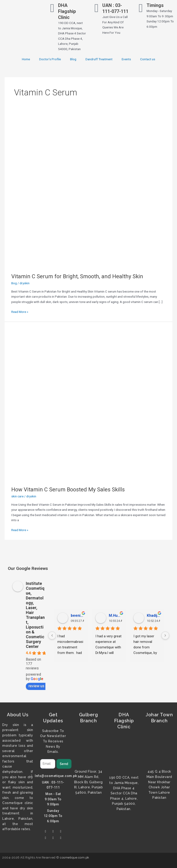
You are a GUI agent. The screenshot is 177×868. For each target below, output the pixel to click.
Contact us (148, 59)
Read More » (20, 311)
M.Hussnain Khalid (115, 615)
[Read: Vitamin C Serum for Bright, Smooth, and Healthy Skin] (88, 191)
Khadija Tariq (153, 615)
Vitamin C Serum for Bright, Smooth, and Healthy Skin (77, 276)
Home (26, 59)
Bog (14, 283)
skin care (17, 496)
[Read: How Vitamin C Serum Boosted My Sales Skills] (88, 404)
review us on (41, 686)
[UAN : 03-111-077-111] (97, 8)
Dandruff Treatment (99, 59)
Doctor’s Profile (50, 59)
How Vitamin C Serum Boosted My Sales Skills (68, 490)
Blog (73, 59)
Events (126, 59)
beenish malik (77, 615)
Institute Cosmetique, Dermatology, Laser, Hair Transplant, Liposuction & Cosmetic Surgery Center (35, 615)
